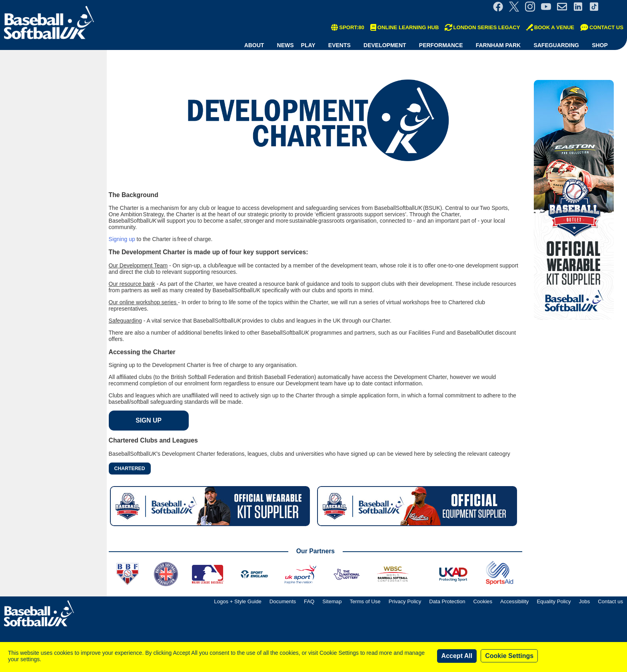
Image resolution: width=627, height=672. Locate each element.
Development (385, 45)
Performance (441, 45)
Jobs (585, 601)
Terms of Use (365, 601)
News (286, 45)
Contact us (610, 601)
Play (308, 45)
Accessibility (514, 601)
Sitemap (332, 601)
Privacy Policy (405, 601)
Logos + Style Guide (238, 601)
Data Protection (447, 601)
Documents (283, 601)
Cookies (483, 601)
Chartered (130, 469)
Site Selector (615, 6)
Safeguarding (556, 45)
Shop (600, 45)
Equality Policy (554, 601)
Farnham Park (498, 45)
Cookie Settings (509, 656)
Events (339, 45)
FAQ (309, 601)
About (254, 45)
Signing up (122, 239)
